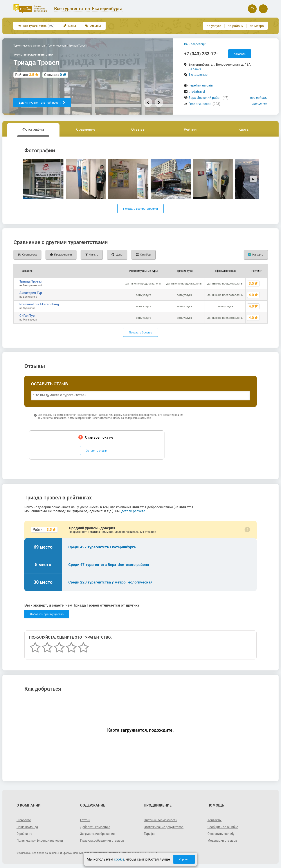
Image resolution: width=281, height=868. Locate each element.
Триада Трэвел (31, 281)
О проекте (24, 820)
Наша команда (27, 827)
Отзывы (93, 26)
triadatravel (197, 92)
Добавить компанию (95, 827)
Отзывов (53, 75)
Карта (243, 129)
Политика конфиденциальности (40, 841)
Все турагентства (36, 26)
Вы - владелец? (195, 44)
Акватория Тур (31, 293)
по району (235, 26)
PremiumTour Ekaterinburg (39, 304)
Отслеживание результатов (164, 827)
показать (240, 54)
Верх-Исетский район (205, 98)
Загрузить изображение (97, 834)
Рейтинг (191, 129)
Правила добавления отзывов (102, 841)
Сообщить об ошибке (223, 827)
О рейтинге (24, 834)
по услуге (214, 26)
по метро (257, 26)
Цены (70, 26)
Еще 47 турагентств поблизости (42, 103)
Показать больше (140, 332)
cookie (119, 859)
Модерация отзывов (222, 841)
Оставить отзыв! (97, 451)
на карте (195, 68)
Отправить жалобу (221, 834)
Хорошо (184, 859)
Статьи (85, 820)
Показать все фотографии (140, 209)
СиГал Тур (27, 316)
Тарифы (150, 834)
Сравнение (86, 129)
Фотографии (33, 129)
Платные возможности (160, 820)
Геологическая (200, 104)
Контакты (214, 820)
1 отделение (198, 75)
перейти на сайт (201, 85)
